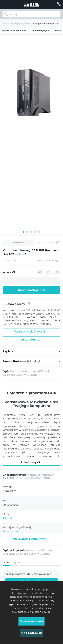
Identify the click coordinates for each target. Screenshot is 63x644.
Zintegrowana (11, 532)
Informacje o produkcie (14, 31)
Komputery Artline (22, 24)
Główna (6, 24)
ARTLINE (8, 518)
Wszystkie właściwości (32, 332)
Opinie (57, 31)
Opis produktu (32, 340)
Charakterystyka (40, 31)
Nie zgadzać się (32, 633)
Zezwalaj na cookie (31, 621)
